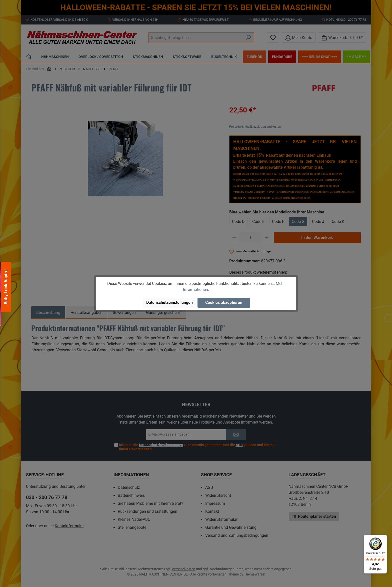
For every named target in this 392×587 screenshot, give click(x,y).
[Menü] (384, 538)
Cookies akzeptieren (224, 302)
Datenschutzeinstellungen (169, 302)
